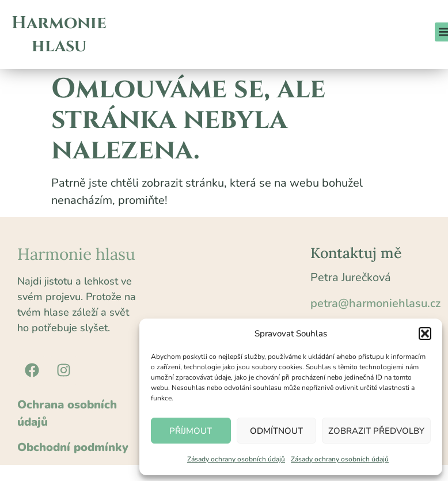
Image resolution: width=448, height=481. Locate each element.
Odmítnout (276, 431)
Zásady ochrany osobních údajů (236, 459)
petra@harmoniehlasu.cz (375, 303)
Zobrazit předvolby (376, 431)
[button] (425, 334)
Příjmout (191, 431)
